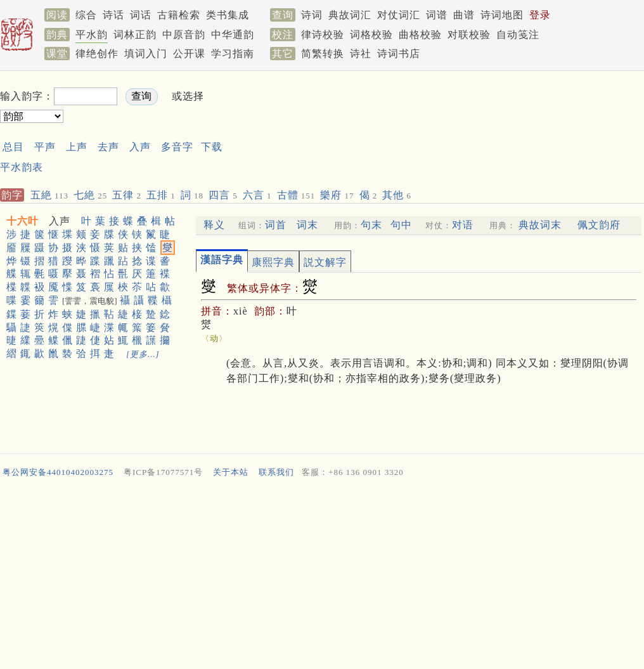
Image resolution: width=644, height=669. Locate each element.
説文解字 (325, 262)
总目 (13, 147)
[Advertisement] (290, 126)
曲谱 (464, 15)
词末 (307, 225)
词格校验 (371, 35)
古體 (296, 195)
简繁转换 (323, 54)
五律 (127, 195)
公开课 (189, 54)
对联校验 (469, 35)
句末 (371, 225)
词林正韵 (135, 35)
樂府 (337, 195)
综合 (86, 15)
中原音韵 (184, 35)
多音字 (177, 147)
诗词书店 (399, 54)
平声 (45, 147)
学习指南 (233, 54)
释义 (214, 225)
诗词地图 (502, 15)
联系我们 (276, 472)
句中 (401, 225)
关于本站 (231, 472)
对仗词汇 (399, 15)
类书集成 (228, 15)
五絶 (49, 195)
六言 (257, 195)
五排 (161, 195)
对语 (463, 225)
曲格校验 (420, 35)
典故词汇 (350, 15)
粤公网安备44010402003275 (58, 472)
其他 (397, 195)
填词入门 (146, 54)
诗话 (113, 15)
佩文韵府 (599, 225)
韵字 (12, 195)
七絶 (90, 195)
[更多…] (143, 354)
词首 (276, 225)
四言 (223, 195)
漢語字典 (222, 260)
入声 (140, 147)
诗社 (361, 54)
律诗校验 (323, 35)
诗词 (312, 15)
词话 (141, 15)
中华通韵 (233, 35)
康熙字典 (273, 262)
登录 (540, 15)
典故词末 (540, 225)
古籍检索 (179, 15)
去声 (108, 147)
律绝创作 (97, 54)
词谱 (437, 15)
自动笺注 (518, 35)
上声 (77, 147)
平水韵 (92, 35)
